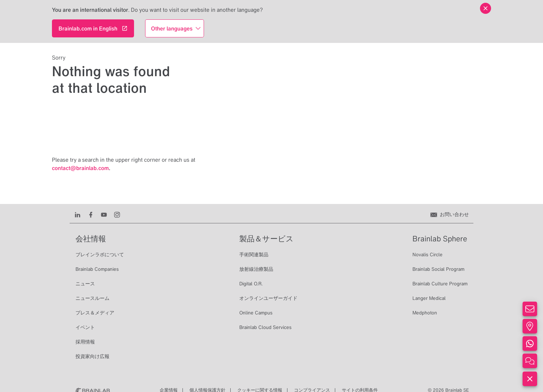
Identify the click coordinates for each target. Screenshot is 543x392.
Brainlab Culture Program (440, 284)
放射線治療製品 (256, 269)
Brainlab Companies (97, 269)
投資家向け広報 (92, 356)
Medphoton (425, 313)
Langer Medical (429, 298)
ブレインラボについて (100, 255)
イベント (85, 327)
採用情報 (85, 342)
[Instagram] (117, 214)
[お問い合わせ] (450, 214)
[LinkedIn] (78, 214)
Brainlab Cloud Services (265, 327)
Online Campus (256, 313)
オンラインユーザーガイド (268, 298)
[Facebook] (91, 214)
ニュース (85, 284)
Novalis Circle (428, 255)
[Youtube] (104, 214)
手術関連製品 (254, 255)
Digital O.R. (251, 284)
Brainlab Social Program (438, 269)
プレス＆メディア (95, 313)
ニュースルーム (92, 298)
